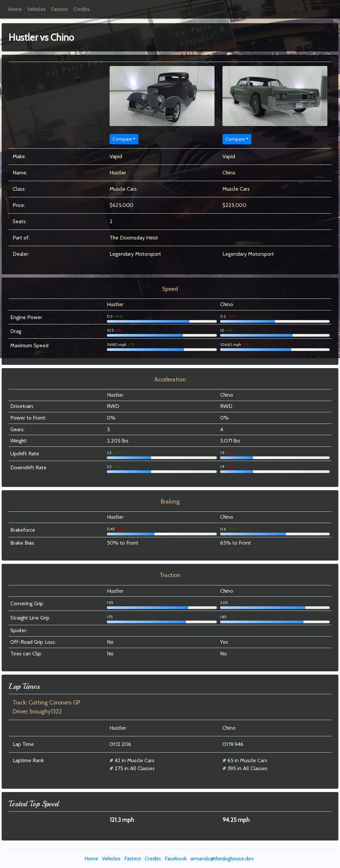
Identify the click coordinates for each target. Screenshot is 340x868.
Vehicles (37, 9)
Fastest (60, 9)
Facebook (176, 859)
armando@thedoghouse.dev (222, 859)
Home (15, 9)
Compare (122, 139)
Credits (82, 9)
